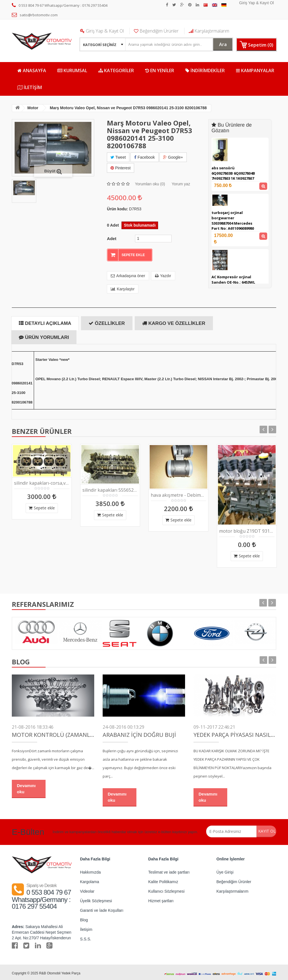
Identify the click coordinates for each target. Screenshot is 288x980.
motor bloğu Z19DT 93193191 (247, 529)
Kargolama (90, 879)
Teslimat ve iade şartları (169, 870)
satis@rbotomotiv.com (35, 15)
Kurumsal (72, 70)
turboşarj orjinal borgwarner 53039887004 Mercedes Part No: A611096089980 (233, 220)
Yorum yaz (181, 182)
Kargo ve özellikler (174, 321)
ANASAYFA (32, 70)
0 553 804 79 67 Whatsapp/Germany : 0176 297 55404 (60, 5)
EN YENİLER (160, 70)
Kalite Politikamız (163, 879)
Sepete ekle (42, 506)
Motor (36, 108)
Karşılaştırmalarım (209, 31)
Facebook (144, 157)
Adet (112, 236)
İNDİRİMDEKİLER (205, 70)
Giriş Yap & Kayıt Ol (256, 3)
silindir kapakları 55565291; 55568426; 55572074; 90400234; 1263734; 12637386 (110, 488)
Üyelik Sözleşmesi (96, 899)
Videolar (87, 889)
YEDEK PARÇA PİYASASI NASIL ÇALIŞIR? (235, 733)
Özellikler (107, 321)
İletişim (30, 87)
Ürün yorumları (44, 335)
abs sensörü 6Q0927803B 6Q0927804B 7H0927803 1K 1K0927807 (233, 173)
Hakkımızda (91, 870)
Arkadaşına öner (128, 274)
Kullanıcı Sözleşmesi (166, 889)
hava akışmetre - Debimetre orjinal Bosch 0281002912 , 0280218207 (178, 493)
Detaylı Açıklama (45, 321)
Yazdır (163, 274)
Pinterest (121, 167)
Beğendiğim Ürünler (156, 31)
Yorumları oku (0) (150, 182)
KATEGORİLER (116, 70)
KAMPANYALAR (255, 70)
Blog (84, 918)
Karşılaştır (123, 287)
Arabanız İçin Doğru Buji (139, 733)
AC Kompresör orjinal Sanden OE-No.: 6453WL (233, 280)
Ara (218, 44)
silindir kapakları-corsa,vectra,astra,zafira (42, 481)
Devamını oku (26, 786)
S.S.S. (86, 937)
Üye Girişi (225, 870)
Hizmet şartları (161, 899)
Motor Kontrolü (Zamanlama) (53, 733)
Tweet (118, 157)
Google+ (173, 157)
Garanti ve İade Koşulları (102, 908)
